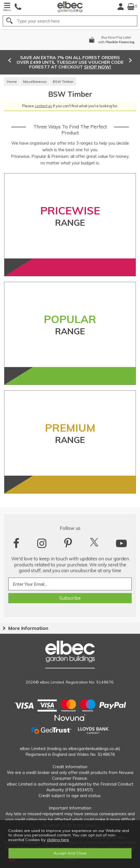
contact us (43, 106)
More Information (28, 628)
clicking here (58, 840)
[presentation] (10, 60)
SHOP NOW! (98, 67)
